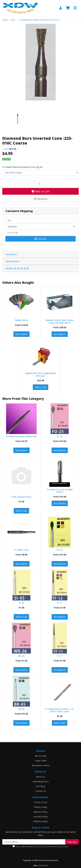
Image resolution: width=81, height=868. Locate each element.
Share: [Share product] (10, 149)
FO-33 (60, 550)
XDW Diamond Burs (21, 497)
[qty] (40, 220)
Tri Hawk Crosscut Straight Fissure (60, 491)
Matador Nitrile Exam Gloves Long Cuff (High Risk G (60, 321)
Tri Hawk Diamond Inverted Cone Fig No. (23, 167)
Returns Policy (40, 812)
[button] (40, 199)
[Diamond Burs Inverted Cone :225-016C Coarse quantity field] (40, 184)
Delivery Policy (40, 821)
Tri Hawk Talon (21, 550)
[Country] (40, 227)
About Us (40, 777)
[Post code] (40, 233)
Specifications (12, 261)
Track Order (41, 761)
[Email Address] (34, 842)
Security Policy (41, 817)
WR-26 (21, 656)
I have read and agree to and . (40, 846)
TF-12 (60, 603)
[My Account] (61, 8)
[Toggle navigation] (75, 8)
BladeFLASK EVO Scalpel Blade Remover (40, 375)
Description (11, 254)
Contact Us (40, 791)
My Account (41, 756)
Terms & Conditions (44, 846)
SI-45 (21, 603)
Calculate (41, 239)
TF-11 (60, 656)
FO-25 (60, 436)
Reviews (17, 268)
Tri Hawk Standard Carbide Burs (21, 436)
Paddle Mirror (21, 320)
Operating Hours (41, 781)
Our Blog (40, 786)
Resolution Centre (40, 765)
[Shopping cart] (68, 8)
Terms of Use (41, 802)
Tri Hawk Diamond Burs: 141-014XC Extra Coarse (60, 710)
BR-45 (21, 709)
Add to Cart (40, 191)
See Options (21, 334)
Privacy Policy (40, 807)
